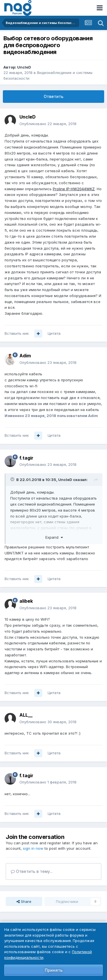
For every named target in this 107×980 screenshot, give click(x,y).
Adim (25, 356)
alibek (26, 601)
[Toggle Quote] (13, 479)
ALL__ (26, 715)
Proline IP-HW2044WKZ (74, 189)
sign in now (33, 848)
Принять (54, 970)
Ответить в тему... (32, 871)
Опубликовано (48, 124)
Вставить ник (17, 333)
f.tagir (26, 458)
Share (24, 901)
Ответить (53, 96)
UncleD (24, 67)
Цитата (54, 333)
